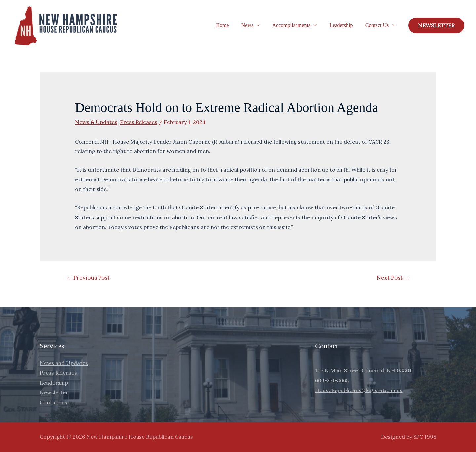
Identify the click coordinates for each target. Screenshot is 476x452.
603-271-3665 (332, 380)
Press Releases (139, 122)
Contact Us (378, 25)
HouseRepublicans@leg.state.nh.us (359, 390)
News (253, 25)
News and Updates (64, 363)
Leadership (344, 25)
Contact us (54, 402)
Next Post (393, 278)
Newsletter (54, 392)
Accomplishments (296, 25)
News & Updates (96, 122)
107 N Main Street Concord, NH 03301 (363, 370)
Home (230, 25)
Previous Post (88, 278)
